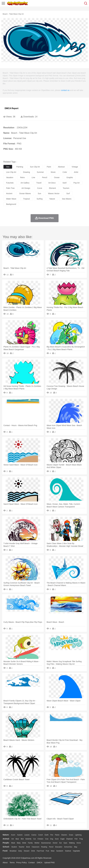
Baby (19, 843)
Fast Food (40, 851)
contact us (65, 90)
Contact (32, 863)
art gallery (25, 183)
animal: (6, 839)
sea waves (67, 199)
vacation (10, 177)
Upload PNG (50, 863)
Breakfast (13, 851)
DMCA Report (12, 108)
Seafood (68, 851)
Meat (53, 851)
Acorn (13, 835)
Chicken (40, 839)
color (65, 172)
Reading (44, 847)
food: (5, 851)
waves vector (54, 193)
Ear (61, 843)
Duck (57, 839)
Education (59, 847)
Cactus (34, 835)
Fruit (47, 851)
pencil (45, 177)
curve (40, 188)
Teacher (22, 847)
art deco (52, 183)
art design (26, 188)
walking (72, 843)
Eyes (65, 843)
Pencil (51, 847)
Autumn (20, 835)
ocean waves (25, 193)
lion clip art (11, 172)
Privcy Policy (21, 863)
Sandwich (60, 851)
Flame (57, 835)
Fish (76, 839)
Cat (35, 839)
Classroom (35, 847)
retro (22, 177)
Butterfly (28, 839)
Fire (52, 835)
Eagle (62, 839)
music (53, 172)
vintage (75, 167)
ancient (9, 193)
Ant (13, 839)
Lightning (78, 835)
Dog (52, 839)
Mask (13, 843)
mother (37, 843)
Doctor (55, 843)
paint (49, 167)
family (30, 843)
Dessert (27, 851)
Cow (47, 839)
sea (8, 167)
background (11, 204)
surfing (40, 199)
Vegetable (76, 851)
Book (28, 847)
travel (39, 183)
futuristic (10, 183)
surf (68, 193)
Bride (24, 843)
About (5, 863)
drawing (26, 172)
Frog (81, 839)
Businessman (46, 843)
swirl (65, 183)
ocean (57, 177)
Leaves (27, 835)
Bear (17, 839)
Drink (33, 851)
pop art (76, 183)
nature (52, 199)
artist (76, 172)
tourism (66, 188)
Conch (41, 835)
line (33, 177)
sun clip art (35, 167)
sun (39, 193)
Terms (12, 863)
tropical (26, 199)
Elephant (70, 839)
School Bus (68, 847)
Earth (47, 835)
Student (14, 847)
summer (40, 172)
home (79, 843)
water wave (11, 199)
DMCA (40, 863)
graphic (70, 177)
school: (6, 847)
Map (76, 847)
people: (6, 843)
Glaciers (64, 835)
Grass (71, 835)
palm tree (10, 188)
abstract (61, 167)
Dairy (20, 851)
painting (20, 167)
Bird (22, 839)
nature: (6, 835)
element (52, 188)
